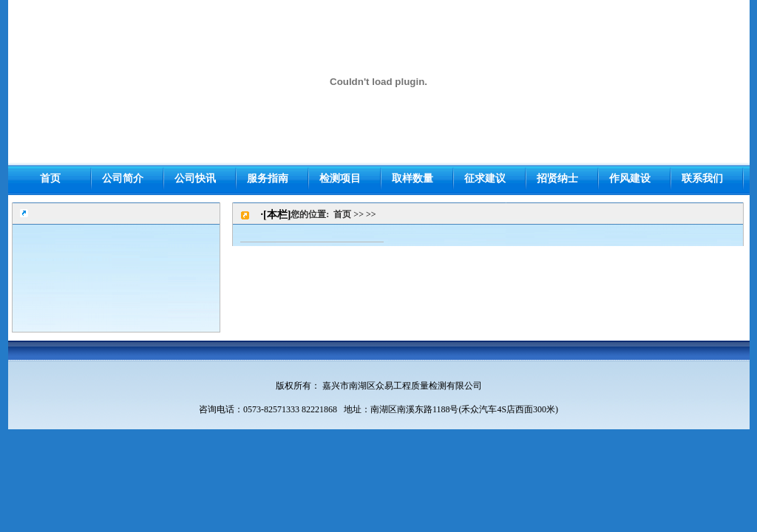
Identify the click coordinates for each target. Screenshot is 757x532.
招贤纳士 (557, 178)
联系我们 (702, 178)
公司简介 (123, 178)
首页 (342, 214)
